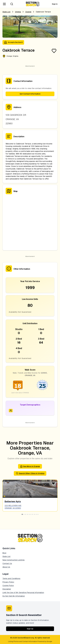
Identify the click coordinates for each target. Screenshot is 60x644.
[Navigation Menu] (4, 4)
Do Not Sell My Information (14, 596)
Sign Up (30, 629)
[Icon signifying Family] (11, 411)
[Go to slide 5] (29, 514)
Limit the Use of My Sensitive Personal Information (23, 593)
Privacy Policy (8, 582)
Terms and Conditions (11, 578)
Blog (4, 553)
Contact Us (7, 563)
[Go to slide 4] (27, 514)
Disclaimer (7, 589)
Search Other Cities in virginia (30, 473)
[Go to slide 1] (22, 514)
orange (28, 12)
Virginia (18, 12)
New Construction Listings (14, 560)
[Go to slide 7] (33, 514)
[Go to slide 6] (31, 514)
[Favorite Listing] (54, 51)
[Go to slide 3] (26, 514)
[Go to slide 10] (38, 514)
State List (6, 12)
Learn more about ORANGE (20, 393)
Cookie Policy (8, 585)
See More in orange (30, 466)
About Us (6, 567)
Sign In (55, 4)
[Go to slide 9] (36, 514)
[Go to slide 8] (34, 514)
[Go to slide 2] (24, 514)
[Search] (12, 4)
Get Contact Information (30, 94)
